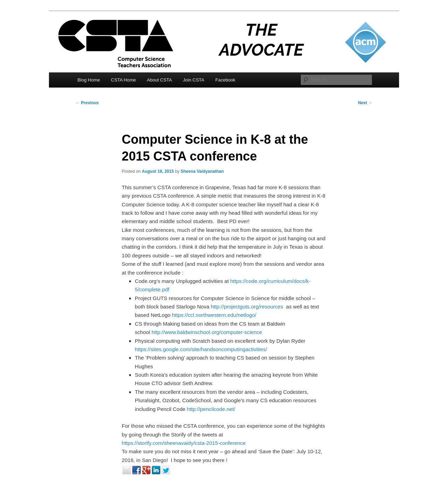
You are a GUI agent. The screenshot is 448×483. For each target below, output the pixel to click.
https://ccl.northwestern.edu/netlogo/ (214, 315)
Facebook (225, 80)
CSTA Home (123, 80)
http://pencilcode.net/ (211, 409)
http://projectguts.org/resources (247, 307)
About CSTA (159, 80)
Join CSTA (194, 80)
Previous (87, 103)
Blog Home (89, 80)
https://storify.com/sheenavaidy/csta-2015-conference (184, 443)
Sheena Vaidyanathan (202, 171)
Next (365, 103)
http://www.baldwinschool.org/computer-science (207, 332)
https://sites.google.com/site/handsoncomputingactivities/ (201, 349)
